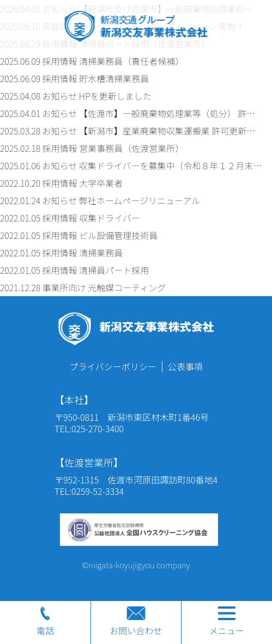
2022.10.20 (61, 183)
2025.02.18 (92, 148)
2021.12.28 (83, 287)
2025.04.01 (128, 113)
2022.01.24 (100, 200)
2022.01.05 (70, 218)
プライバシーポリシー (113, 366)
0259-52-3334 (98, 491)
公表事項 (185, 366)
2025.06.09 (92, 61)
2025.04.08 (76, 96)
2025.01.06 (131, 165)
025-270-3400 (98, 428)
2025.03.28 (128, 131)
